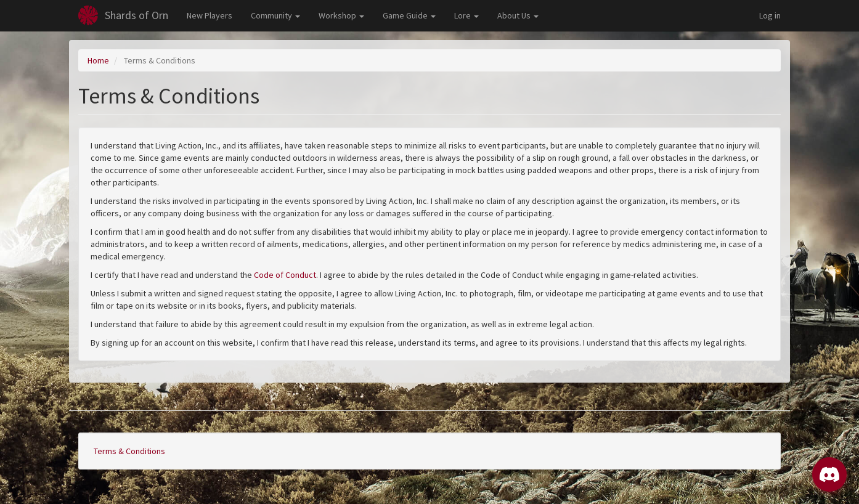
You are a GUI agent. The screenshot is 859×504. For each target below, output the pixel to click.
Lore (466, 15)
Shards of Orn (136, 15)
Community (275, 15)
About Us (518, 15)
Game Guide (409, 15)
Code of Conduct (285, 275)
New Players (210, 15)
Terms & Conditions (129, 451)
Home (98, 60)
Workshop (341, 15)
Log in (770, 15)
